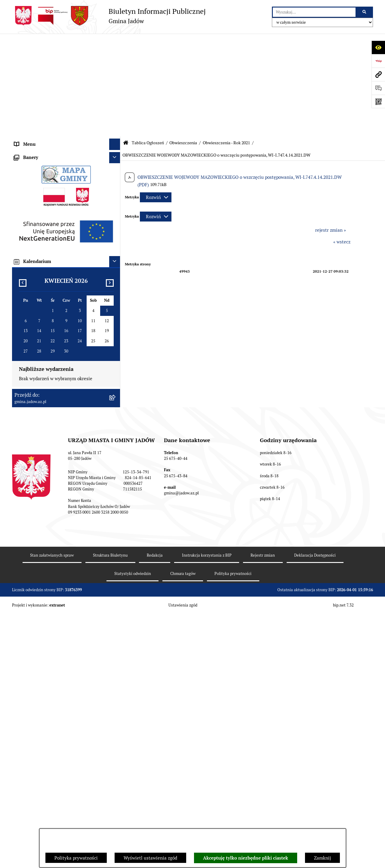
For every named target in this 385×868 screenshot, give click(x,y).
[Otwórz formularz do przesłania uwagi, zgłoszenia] (378, 88)
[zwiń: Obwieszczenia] (116, 162)
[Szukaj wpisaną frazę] (365, 12)
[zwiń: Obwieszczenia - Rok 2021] (116, 177)
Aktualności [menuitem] (27, 64)
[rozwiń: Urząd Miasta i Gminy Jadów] (116, 53)
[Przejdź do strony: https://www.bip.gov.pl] (378, 61)
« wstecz (342, 139)
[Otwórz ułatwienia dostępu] (378, 47)
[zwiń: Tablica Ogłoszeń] (116, 131)
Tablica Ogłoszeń (148, 40)
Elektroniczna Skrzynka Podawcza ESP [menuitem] (54, 109)
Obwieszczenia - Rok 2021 (226, 40)
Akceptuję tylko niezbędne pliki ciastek (246, 858)
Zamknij (322, 858)
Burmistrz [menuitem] (25, 86)
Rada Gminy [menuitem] (27, 75)
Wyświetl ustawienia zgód (150, 858)
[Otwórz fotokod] (378, 101)
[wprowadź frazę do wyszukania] (314, 12)
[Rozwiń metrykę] (156, 95)
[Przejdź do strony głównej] (109, 16)
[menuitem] (66, 147)
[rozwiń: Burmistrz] (116, 86)
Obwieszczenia (183, 40)
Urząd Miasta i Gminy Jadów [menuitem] (43, 52)
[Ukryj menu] (115, 41)
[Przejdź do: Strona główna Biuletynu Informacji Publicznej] (126, 40)
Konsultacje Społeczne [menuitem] (37, 120)
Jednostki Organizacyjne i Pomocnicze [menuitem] (54, 98)
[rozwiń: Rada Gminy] (116, 75)
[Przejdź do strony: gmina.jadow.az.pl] (378, 74)
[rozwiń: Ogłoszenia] (116, 147)
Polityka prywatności (76, 858)
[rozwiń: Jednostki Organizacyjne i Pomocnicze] (116, 98)
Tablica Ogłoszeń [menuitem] (32, 131)
